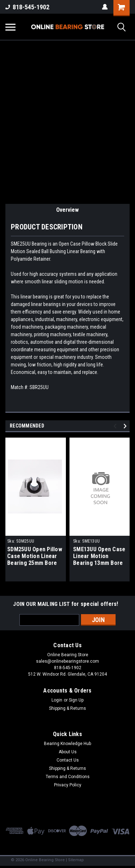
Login (57, 700)
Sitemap (76, 860)
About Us (68, 752)
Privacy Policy (68, 785)
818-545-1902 (27, 7)
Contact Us (68, 760)
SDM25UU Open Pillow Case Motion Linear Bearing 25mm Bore (35, 556)
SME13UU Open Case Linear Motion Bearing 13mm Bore (99, 556)
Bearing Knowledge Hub (67, 744)
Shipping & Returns (67, 708)
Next (126, 426)
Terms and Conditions (68, 777)
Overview (67, 210)
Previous (116, 426)
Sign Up (76, 700)
